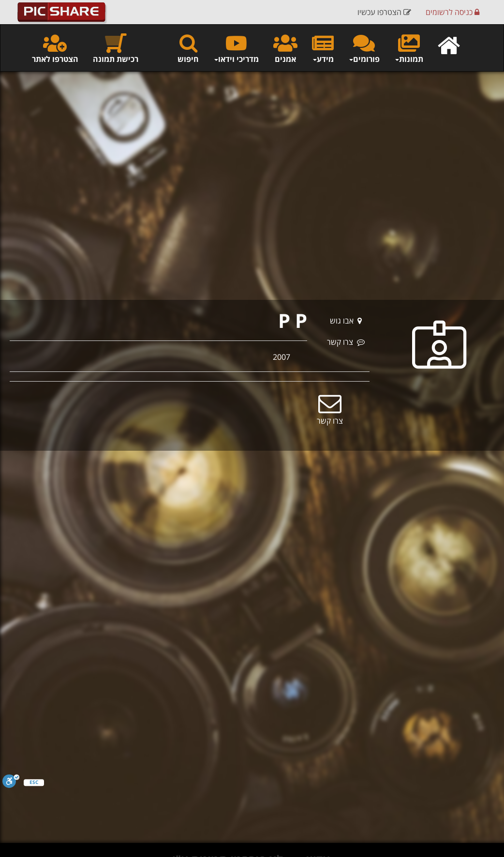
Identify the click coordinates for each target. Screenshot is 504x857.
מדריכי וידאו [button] (236, 48)
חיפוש (188, 48)
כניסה (452, 12)
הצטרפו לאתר (55, 48)
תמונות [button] (409, 48)
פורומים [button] (364, 48)
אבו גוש (346, 321)
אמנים (285, 48)
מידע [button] (323, 48)
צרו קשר (346, 342)
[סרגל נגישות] (11, 781)
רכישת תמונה (116, 48)
